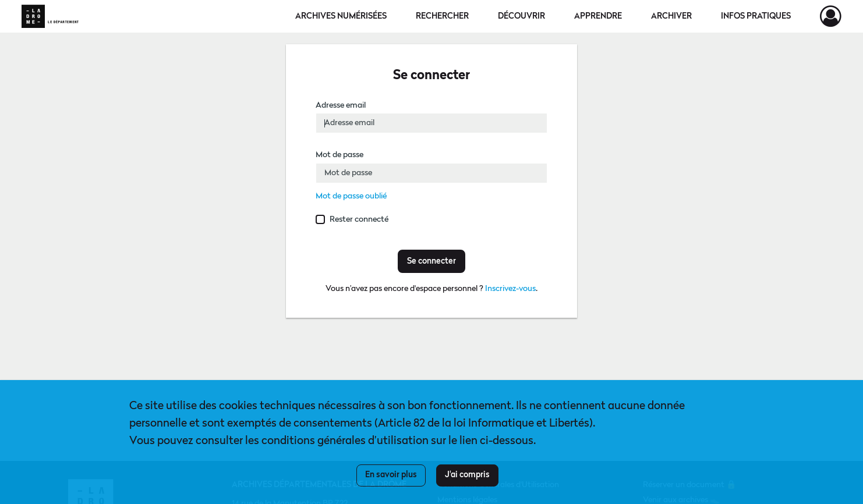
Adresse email (341, 105)
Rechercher (442, 16)
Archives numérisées (341, 16)
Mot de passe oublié (351, 196)
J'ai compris (467, 475)
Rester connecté (359, 219)
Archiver (671, 16)
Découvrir (521, 16)
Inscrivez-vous (510, 289)
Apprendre (598, 16)
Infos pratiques (756, 16)
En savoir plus (391, 475)
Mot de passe (339, 155)
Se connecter (431, 261)
